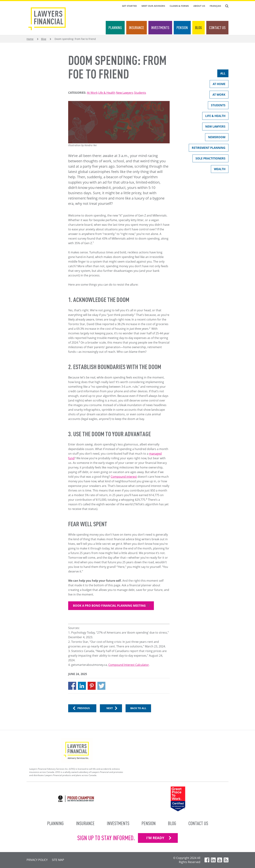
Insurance (137, 28)
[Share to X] (101, 686)
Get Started (129, 6)
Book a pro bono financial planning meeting (109, 606)
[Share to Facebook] (72, 686)
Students (140, 93)
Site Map (58, 860)
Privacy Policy (37, 860)
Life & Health (107, 93)
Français (215, 6)
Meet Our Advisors (153, 6)
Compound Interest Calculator (129, 665)
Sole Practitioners (209, 159)
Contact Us (217, 28)
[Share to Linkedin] (82, 686)
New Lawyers (125, 93)
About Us (199, 6)
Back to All (138, 708)
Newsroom (215, 138)
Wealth (218, 170)
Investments (160, 28)
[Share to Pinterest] (92, 686)
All (221, 74)
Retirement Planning (207, 149)
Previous (84, 708)
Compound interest (124, 477)
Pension (182, 28)
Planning (115, 28)
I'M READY (155, 838)
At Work (92, 93)
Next (110, 708)
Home (30, 39)
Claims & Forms (179, 6)
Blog (199, 28)
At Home (218, 85)
